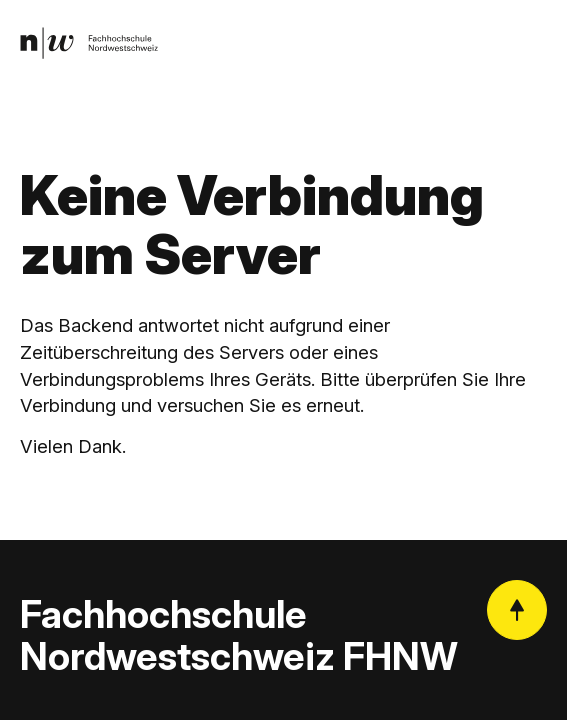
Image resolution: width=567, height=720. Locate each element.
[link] (89, 43)
